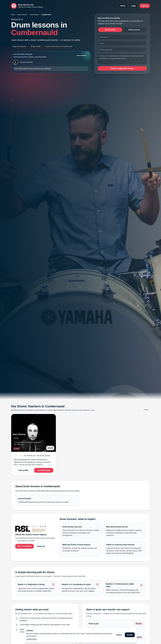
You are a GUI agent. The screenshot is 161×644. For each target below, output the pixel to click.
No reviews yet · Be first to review (37, 456)
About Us (41, 546)
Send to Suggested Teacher (122, 68)
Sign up (145, 6)
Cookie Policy (32, 639)
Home (123, 6)
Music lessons (22, 15)
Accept (130, 635)
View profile (23, 470)
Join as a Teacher (25, 546)
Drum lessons (34, 15)
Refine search (134, 30)
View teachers (82, 56)
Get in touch (110, 30)
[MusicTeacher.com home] (27, 6)
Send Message (44, 470)
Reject (119, 635)
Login (133, 6)
